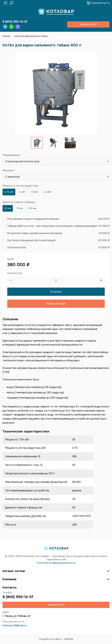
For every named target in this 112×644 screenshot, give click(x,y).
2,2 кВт (48, 192)
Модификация (11, 155)
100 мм (32, 208)
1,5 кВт (35, 192)
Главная (6, 36)
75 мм (20, 208)
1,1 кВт (22, 192)
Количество (15, 273)
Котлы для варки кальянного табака (31, 36)
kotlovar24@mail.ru (15, 625)
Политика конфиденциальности (56, 563)
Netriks (69, 639)
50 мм (8, 208)
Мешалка (8, 170)
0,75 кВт (9, 192)
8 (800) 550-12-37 (15, 22)
